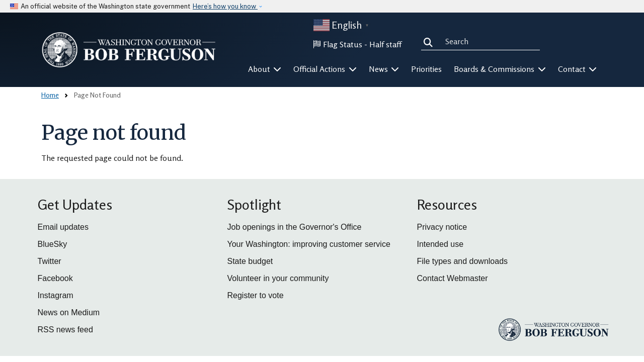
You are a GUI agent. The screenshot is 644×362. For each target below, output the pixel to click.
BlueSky (53, 244)
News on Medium (69, 312)
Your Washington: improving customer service (309, 244)
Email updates (63, 227)
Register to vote (256, 295)
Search (430, 41)
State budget (250, 261)
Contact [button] (578, 69)
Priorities (426, 69)
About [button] (265, 69)
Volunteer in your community (278, 278)
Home (50, 95)
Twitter (50, 261)
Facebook (55, 278)
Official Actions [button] (325, 69)
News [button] (384, 69)
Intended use (440, 244)
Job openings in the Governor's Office (295, 227)
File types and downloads (463, 261)
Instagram (56, 295)
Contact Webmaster (453, 278)
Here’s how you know (225, 6)
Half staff (385, 44)
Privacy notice (442, 227)
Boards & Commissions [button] (500, 69)
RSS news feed (65, 330)
